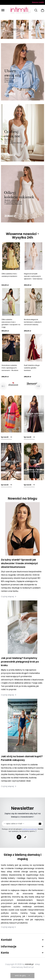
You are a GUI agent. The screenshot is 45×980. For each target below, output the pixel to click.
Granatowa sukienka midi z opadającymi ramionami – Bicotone (10, 368)
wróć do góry (23, 976)
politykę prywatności (30, 829)
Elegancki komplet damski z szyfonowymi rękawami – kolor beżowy (33, 276)
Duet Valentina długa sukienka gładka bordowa (32, 368)
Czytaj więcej (9, 597)
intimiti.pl (29, 964)
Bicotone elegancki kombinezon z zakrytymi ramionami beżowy (33, 322)
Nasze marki (38, 2)
